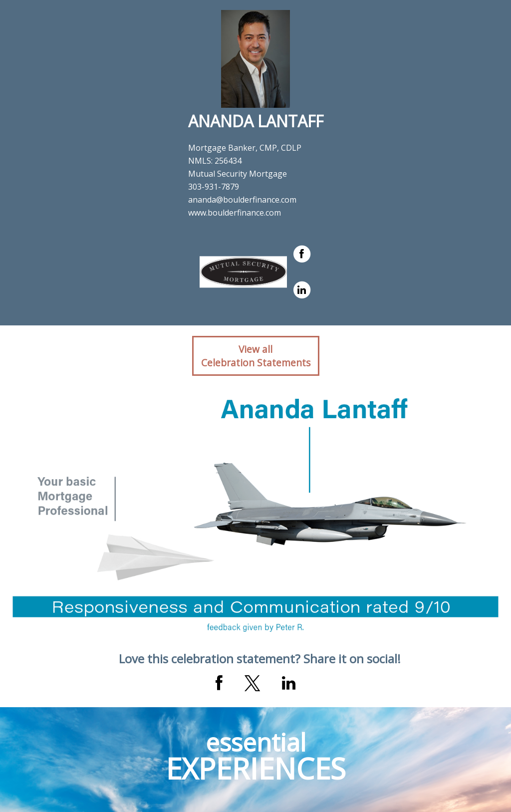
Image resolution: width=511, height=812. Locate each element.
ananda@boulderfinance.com (242, 200)
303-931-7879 (214, 187)
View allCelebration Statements (256, 356)
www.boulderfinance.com (235, 213)
